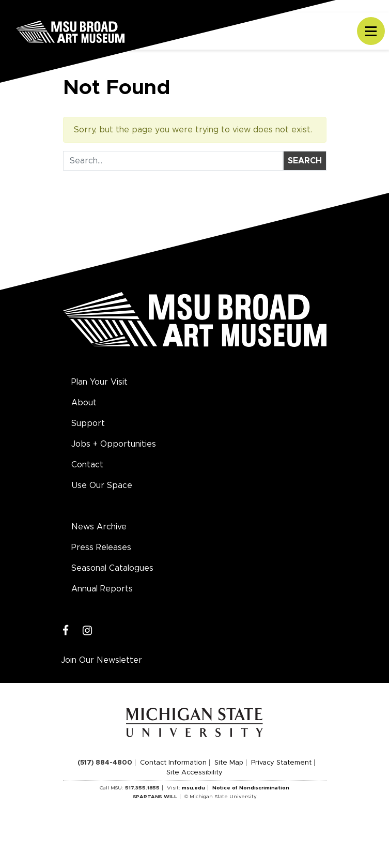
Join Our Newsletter (102, 660)
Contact (87, 465)
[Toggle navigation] (371, 31)
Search (305, 161)
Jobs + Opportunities (114, 444)
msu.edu (193, 788)
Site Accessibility (194, 773)
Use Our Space (102, 485)
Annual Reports (102, 589)
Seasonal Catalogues (112, 568)
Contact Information (173, 763)
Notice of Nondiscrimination (251, 788)
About (84, 403)
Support (88, 423)
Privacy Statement (281, 763)
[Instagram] (88, 631)
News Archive (99, 527)
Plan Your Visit (99, 382)
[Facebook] (66, 631)
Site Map (229, 763)
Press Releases (101, 547)
